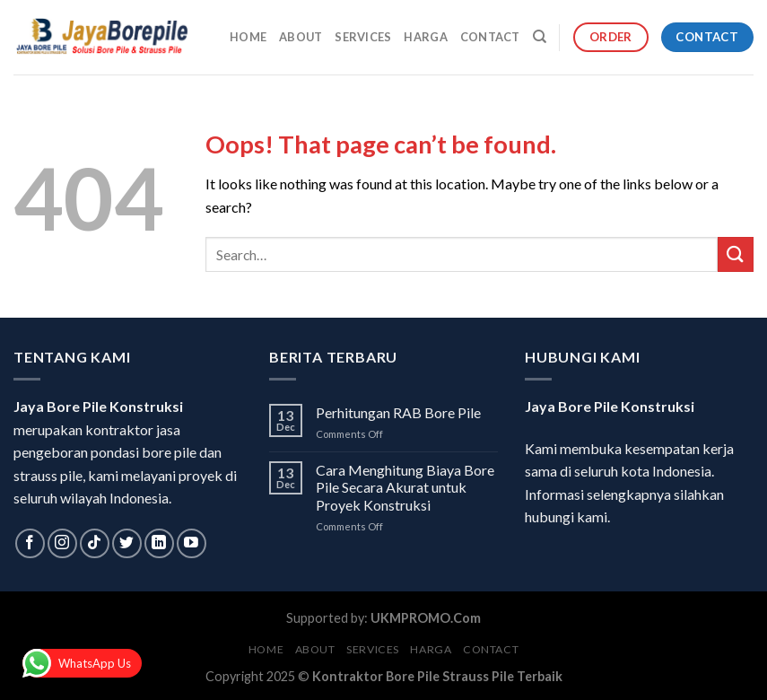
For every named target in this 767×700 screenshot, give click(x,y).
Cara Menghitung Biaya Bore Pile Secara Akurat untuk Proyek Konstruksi (405, 487)
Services (363, 37)
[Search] (540, 37)
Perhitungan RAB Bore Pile (398, 412)
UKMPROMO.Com (426, 618)
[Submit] (736, 254)
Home (248, 37)
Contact (490, 37)
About (301, 37)
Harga (425, 37)
